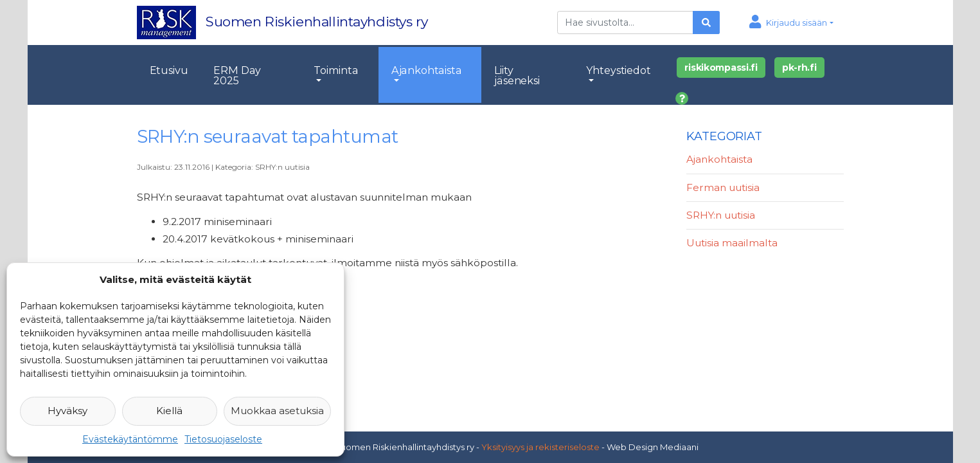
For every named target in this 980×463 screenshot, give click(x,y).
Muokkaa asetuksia (277, 411)
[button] (791, 23)
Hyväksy (67, 411)
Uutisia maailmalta (732, 243)
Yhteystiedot (619, 70)
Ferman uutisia (723, 187)
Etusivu (169, 70)
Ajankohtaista (427, 70)
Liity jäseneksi (517, 75)
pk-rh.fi (799, 68)
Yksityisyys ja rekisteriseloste (540, 447)
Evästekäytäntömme (130, 439)
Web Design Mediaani (653, 447)
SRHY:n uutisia (282, 167)
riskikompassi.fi (721, 68)
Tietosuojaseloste (223, 439)
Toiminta (336, 70)
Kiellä (169, 411)
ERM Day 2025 (237, 75)
